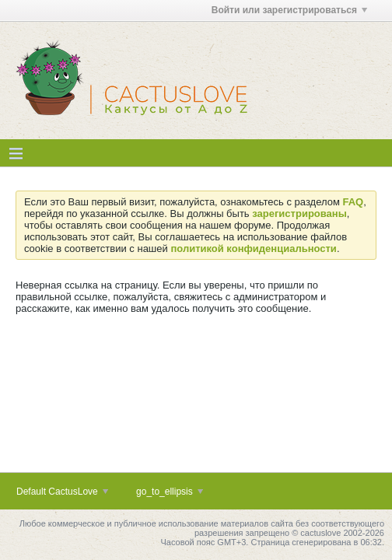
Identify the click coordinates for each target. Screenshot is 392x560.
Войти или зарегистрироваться (289, 10)
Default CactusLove (62, 492)
